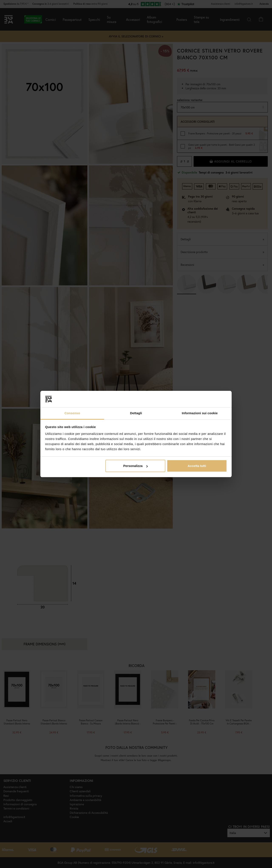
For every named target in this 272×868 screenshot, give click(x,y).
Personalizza (135, 466)
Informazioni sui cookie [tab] (200, 413)
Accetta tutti (197, 466)
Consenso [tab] (72, 413)
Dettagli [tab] (136, 413)
